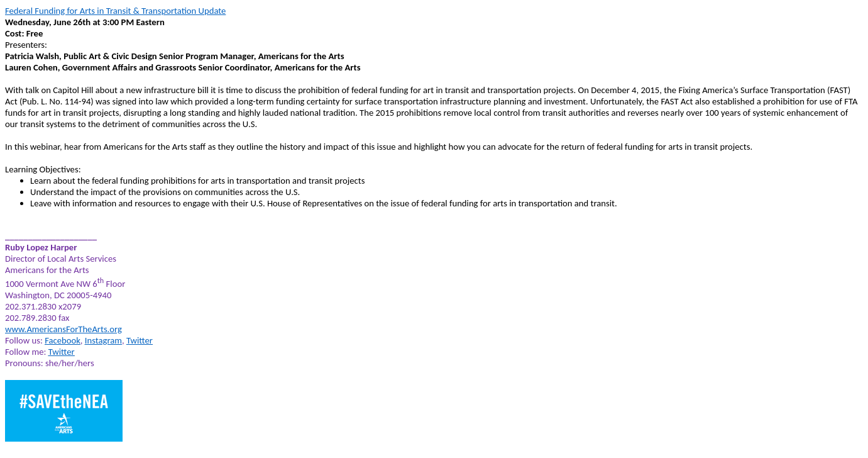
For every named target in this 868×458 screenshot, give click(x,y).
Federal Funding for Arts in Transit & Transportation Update (115, 11)
